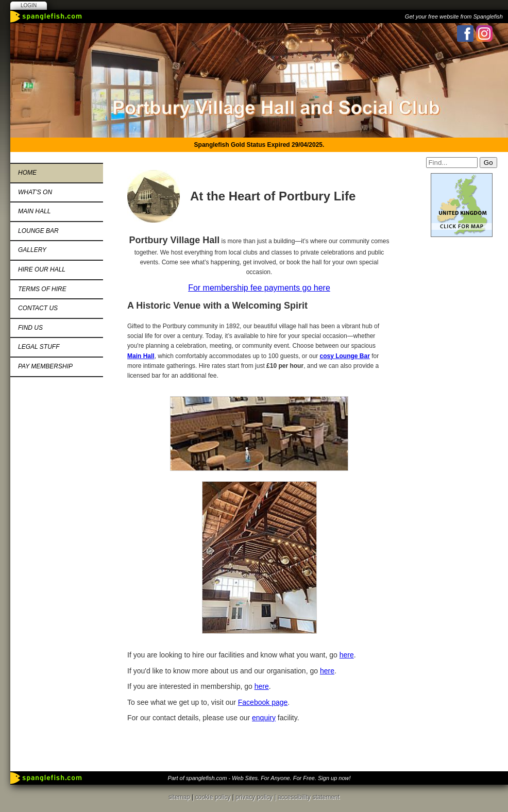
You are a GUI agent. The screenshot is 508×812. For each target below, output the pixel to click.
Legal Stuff (39, 347)
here (347, 655)
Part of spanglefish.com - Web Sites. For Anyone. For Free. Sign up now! (259, 778)
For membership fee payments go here (259, 288)
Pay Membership (45, 366)
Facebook (465, 33)
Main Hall (34, 211)
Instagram (484, 33)
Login (29, 5)
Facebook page (263, 702)
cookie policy (213, 797)
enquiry (264, 718)
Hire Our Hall (42, 269)
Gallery (32, 250)
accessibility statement (309, 797)
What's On (35, 192)
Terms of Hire (42, 289)
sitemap (179, 797)
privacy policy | (257, 797)
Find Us (30, 328)
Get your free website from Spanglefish (454, 16)
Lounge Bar (38, 231)
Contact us (38, 308)
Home (27, 173)
